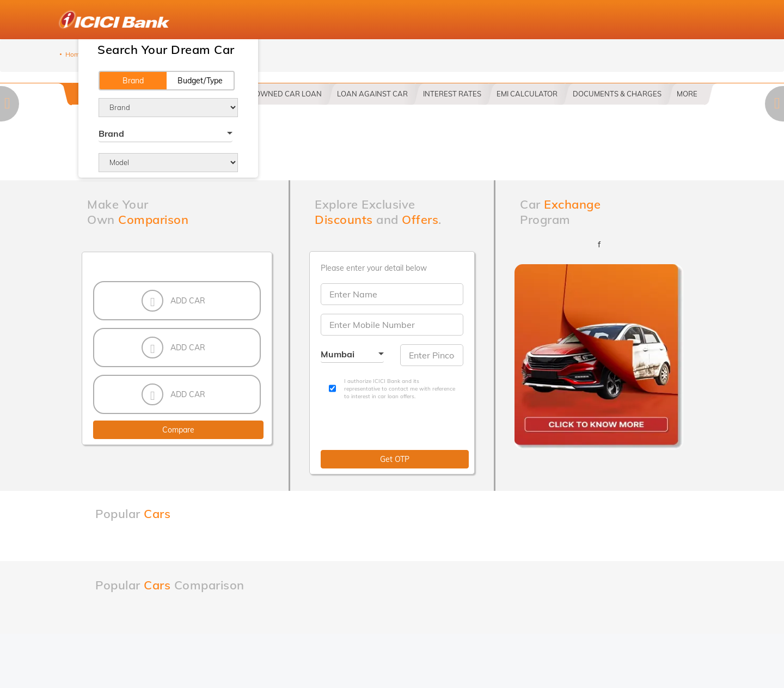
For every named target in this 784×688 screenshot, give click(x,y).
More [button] (687, 94)
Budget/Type (200, 81)
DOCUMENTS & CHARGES (617, 94)
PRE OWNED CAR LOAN (281, 94)
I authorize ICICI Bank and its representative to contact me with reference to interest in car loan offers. (400, 389)
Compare (178, 430)
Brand (133, 81)
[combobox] (166, 135)
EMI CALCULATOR (527, 94)
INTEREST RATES (452, 94)
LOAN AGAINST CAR (372, 94)
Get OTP (395, 459)
